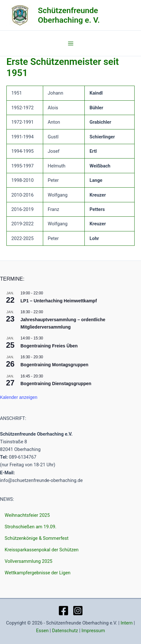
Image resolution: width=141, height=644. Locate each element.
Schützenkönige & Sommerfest (37, 538)
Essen (42, 631)
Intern (127, 623)
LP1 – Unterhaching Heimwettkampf (59, 301)
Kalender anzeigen (19, 397)
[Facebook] (63, 611)
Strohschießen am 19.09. (31, 527)
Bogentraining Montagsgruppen (54, 365)
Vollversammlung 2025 (29, 561)
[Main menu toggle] (71, 43)
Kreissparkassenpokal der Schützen (42, 550)
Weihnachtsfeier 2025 (27, 515)
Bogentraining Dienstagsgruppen (56, 384)
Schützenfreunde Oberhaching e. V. (69, 15)
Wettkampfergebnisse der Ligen (38, 573)
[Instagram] (78, 611)
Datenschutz (65, 631)
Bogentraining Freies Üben (49, 346)
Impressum (93, 631)
